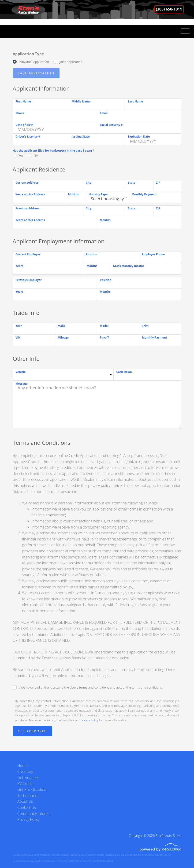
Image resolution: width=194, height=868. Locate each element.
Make (62, 326)
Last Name (135, 101)
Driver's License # (28, 137)
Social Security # (111, 125)
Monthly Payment (144, 194)
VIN (18, 337)
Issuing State (81, 137)
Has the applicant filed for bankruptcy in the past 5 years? (53, 151)
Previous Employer (29, 280)
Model (104, 326)
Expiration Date (139, 137)
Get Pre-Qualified (32, 789)
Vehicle (21, 372)
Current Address (27, 183)
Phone (20, 113)
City (88, 183)
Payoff (104, 337)
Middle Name (81, 101)
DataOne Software (88, 855)
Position (91, 254)
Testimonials (28, 795)
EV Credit (25, 784)
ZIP (158, 183)
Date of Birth (24, 125)
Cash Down (124, 372)
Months (73, 194)
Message (21, 384)
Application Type (28, 54)
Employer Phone (153, 254)
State (132, 183)
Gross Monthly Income (129, 266)
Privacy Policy (90, 720)
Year (19, 326)
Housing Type (98, 194)
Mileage (63, 337)
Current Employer (28, 254)
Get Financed (28, 777)
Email (104, 113)
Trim (145, 326)
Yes (21, 155)
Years (19, 266)
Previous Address (28, 208)
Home (22, 766)
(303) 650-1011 (169, 9)
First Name (23, 101)
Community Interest (34, 813)
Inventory (25, 771)
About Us (25, 801)
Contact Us (27, 807)
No (36, 155)
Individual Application (34, 62)
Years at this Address (30, 194)
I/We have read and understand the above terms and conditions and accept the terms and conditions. (91, 687)
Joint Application (71, 62)
